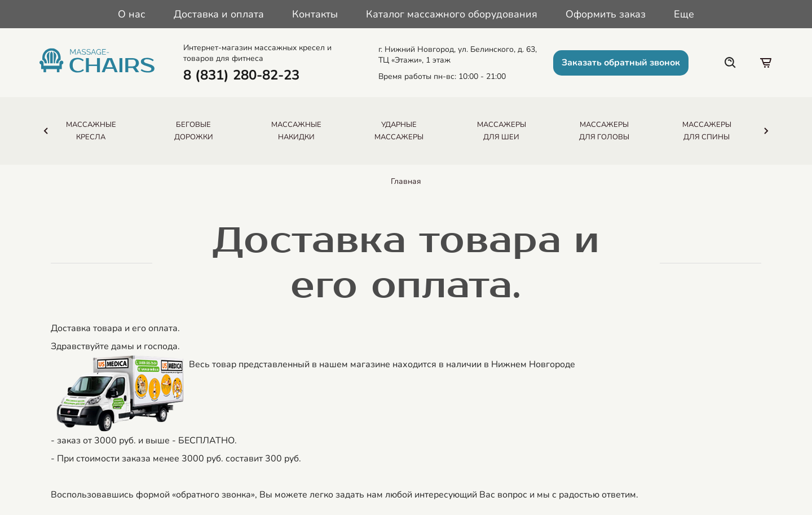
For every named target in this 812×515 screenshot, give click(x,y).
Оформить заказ (606, 14)
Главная (406, 181)
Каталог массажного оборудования (452, 14)
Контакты (315, 14)
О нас (132, 14)
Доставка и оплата (219, 14)
